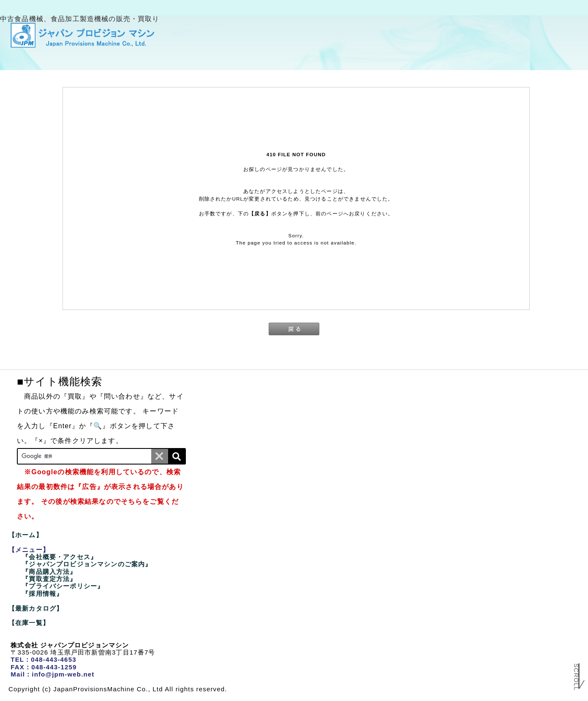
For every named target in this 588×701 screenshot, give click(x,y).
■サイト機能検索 (60, 381)
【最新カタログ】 (36, 608)
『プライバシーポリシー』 (63, 586)
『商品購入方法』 (49, 572)
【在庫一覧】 (29, 623)
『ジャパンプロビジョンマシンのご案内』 (87, 564)
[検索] (177, 456)
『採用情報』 (42, 594)
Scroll (576, 679)
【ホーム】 (26, 535)
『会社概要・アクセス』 (60, 557)
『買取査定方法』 (49, 579)
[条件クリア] (160, 456)
